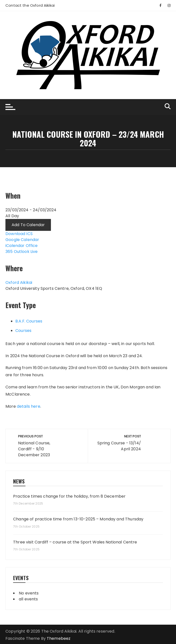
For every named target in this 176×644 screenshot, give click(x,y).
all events (28, 599)
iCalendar (15, 246)
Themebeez (59, 638)
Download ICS (19, 234)
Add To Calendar (28, 225)
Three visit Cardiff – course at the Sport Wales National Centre (75, 542)
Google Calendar (22, 240)
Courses (23, 331)
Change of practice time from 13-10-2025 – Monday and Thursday (78, 519)
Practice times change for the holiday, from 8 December (69, 496)
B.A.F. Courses (29, 321)
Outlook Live (26, 252)
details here (29, 406)
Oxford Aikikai (19, 282)
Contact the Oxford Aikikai (30, 5)
